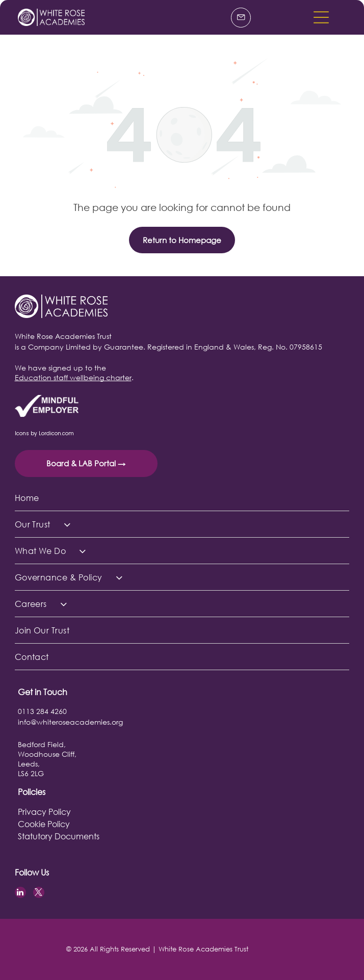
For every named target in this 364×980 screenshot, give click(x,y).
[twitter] (39, 894)
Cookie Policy (44, 824)
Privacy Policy (44, 812)
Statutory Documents (59, 836)
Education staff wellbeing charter (73, 377)
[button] (321, 17)
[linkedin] (20, 894)
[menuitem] (182, 498)
